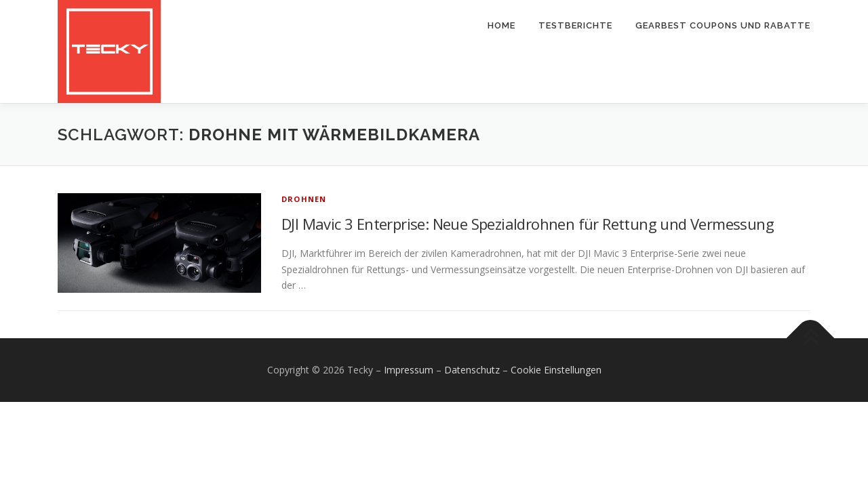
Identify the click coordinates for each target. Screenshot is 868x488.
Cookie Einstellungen (556, 370)
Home (501, 25)
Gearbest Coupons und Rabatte (723, 25)
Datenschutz (472, 370)
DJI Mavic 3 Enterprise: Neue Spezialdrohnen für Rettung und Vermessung (528, 224)
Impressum (409, 370)
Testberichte (575, 25)
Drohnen (304, 199)
